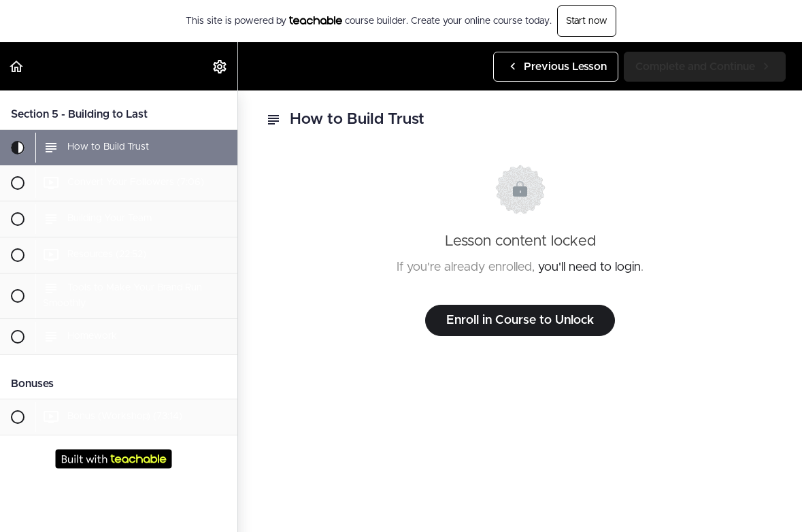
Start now (587, 21)
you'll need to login (589, 267)
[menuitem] (220, 66)
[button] (17, 66)
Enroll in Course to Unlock (520, 320)
